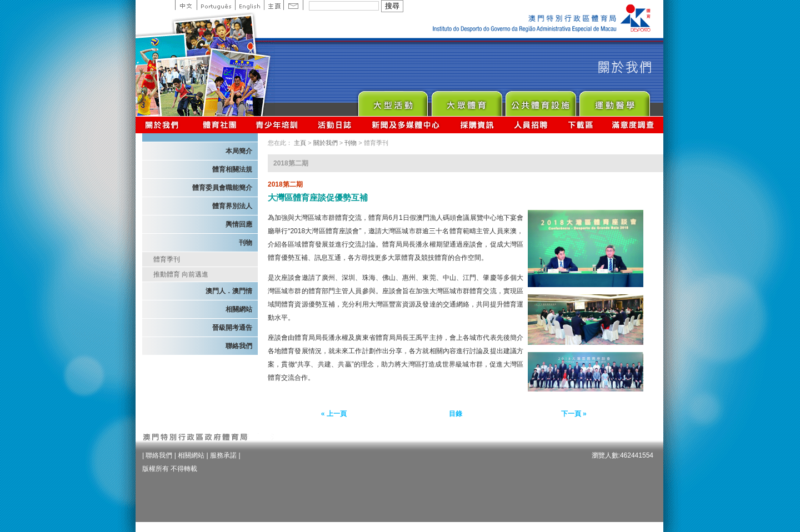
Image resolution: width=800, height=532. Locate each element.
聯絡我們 (239, 346)
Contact (293, 5)
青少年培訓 (277, 125)
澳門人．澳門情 (229, 291)
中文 (186, 5)
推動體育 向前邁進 (181, 274)
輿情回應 (239, 224)
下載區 (580, 125)
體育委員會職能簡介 (222, 188)
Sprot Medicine (614, 101)
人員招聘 (531, 125)
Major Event (392, 101)
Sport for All (466, 101)
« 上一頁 (334, 414)
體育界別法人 (232, 206)
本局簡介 (239, 151)
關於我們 (164, 125)
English (249, 5)
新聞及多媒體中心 (406, 125)
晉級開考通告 (232, 328)
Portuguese (216, 5)
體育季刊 (167, 259)
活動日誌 (335, 125)
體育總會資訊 (219, 125)
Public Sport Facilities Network (540, 101)
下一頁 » (574, 414)
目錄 (456, 414)
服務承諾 (223, 455)
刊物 (246, 243)
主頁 (274, 5)
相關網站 (239, 309)
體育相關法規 (232, 169)
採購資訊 (477, 125)
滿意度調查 (633, 125)
